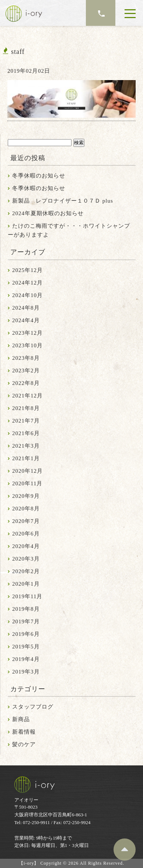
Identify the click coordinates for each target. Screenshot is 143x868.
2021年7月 (26, 421)
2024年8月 (26, 308)
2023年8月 (26, 358)
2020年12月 (27, 471)
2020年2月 (26, 571)
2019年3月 (26, 672)
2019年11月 (27, 596)
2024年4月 (26, 320)
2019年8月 (26, 609)
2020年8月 (26, 509)
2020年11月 (27, 483)
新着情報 (24, 732)
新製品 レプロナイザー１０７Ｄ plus (63, 201)
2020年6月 (26, 534)
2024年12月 (27, 283)
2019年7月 (26, 621)
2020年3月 (26, 559)
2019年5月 (26, 647)
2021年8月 (26, 408)
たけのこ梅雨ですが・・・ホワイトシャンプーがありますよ (69, 230)
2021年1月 (26, 458)
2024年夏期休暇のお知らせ (48, 213)
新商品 (21, 719)
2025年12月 (27, 270)
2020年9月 (26, 496)
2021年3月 (26, 446)
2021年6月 (26, 433)
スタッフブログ (33, 707)
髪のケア (24, 744)
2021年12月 (27, 396)
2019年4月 (26, 659)
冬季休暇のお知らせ (39, 176)
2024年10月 (27, 295)
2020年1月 (26, 584)
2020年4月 (26, 546)
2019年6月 (26, 634)
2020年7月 (26, 521)
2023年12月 (27, 333)
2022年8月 (26, 383)
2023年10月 (27, 345)
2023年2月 (26, 371)
